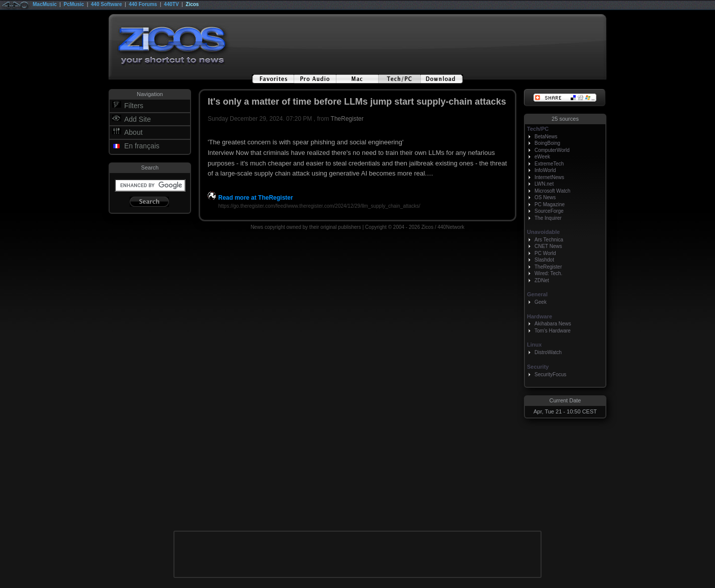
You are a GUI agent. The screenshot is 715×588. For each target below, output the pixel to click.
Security (538, 367)
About (133, 132)
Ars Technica (549, 240)
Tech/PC (538, 129)
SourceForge (549, 211)
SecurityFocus (550, 374)
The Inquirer (548, 218)
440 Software (107, 4)
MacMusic (45, 4)
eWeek (542, 157)
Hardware (540, 316)
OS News (545, 197)
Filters (134, 106)
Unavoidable (543, 232)
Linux (534, 345)
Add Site (138, 119)
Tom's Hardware (553, 331)
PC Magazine (550, 204)
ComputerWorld (552, 150)
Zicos (192, 4)
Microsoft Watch (552, 191)
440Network (451, 227)
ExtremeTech (549, 164)
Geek (541, 302)
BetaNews (546, 137)
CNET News (548, 246)
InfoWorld (545, 170)
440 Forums (143, 4)
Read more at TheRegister (250, 198)
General (537, 294)
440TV (171, 4)
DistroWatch (548, 352)
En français (142, 146)
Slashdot (544, 260)
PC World (545, 253)
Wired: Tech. (548, 273)
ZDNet (542, 280)
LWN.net (544, 184)
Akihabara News (553, 324)
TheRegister (347, 119)
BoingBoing (547, 143)
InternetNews (549, 177)
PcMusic (74, 4)
